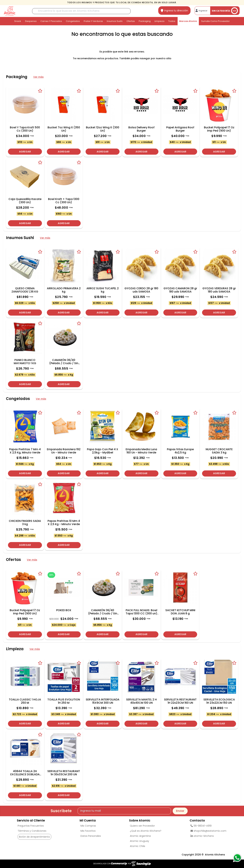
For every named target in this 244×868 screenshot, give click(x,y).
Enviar (180, 811)
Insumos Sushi (115, 21)
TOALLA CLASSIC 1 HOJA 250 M (25, 701)
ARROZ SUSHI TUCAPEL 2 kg (103, 290)
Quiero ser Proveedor (142, 826)
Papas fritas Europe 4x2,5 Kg (180, 451)
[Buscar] (81, 11)
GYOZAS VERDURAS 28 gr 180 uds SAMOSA (219, 290)
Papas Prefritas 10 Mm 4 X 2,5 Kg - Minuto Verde (64, 523)
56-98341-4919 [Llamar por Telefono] (201, 826)
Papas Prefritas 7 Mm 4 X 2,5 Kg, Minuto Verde (25, 451)
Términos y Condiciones (32, 831)
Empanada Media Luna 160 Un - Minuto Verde (141, 451)
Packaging (145, 21)
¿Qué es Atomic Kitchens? (146, 831)
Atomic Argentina (140, 836)
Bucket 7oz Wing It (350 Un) (64, 129)
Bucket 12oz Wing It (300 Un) (103, 129)
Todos (172, 21)
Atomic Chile (138, 846)
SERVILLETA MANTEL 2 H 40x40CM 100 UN (141, 701)
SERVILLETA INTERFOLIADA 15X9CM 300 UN (103, 701)
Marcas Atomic (188, 21)
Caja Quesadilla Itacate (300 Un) (25, 201)
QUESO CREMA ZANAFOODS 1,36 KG (25, 290)
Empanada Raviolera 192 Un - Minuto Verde (64, 451)
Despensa (31, 21)
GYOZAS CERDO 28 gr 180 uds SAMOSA (141, 290)
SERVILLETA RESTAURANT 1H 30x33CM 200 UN (64, 773)
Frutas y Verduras (93, 21)
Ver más (38, 77)
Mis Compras (88, 826)
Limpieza (159, 21)
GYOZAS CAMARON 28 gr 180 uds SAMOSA (180, 290)
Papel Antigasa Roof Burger (180, 129)
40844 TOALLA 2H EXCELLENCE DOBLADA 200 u (25, 773)
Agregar (25, 151)
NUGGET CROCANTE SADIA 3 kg (219, 451)
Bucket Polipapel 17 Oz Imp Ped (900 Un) (219, 129)
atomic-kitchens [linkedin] (202, 836)
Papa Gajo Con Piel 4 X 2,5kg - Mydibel (103, 451)
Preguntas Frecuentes (31, 826)
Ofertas (131, 21)
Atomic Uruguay (139, 841)
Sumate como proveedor (215, 21)
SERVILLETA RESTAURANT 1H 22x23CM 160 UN (180, 701)
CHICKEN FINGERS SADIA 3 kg (25, 523)
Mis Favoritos (88, 831)
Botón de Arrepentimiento (34, 837)
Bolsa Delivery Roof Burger (141, 129)
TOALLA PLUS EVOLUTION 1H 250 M (64, 701)
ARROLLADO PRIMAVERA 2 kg (64, 290)
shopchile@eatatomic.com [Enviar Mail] (208, 831)
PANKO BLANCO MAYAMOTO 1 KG (25, 362)
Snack (18, 21)
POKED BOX (64, 610)
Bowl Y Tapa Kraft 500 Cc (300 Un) (25, 129)
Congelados (73, 21)
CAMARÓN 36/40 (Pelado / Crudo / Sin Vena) (64, 362)
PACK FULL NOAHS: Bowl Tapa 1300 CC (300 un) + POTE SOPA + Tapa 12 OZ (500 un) (141, 612)
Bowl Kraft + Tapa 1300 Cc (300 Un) (64, 201)
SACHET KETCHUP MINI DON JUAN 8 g (180, 612)
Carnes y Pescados (51, 21)
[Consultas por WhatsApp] (237, 858)
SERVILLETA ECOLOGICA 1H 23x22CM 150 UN (219, 701)
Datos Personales (91, 836)
